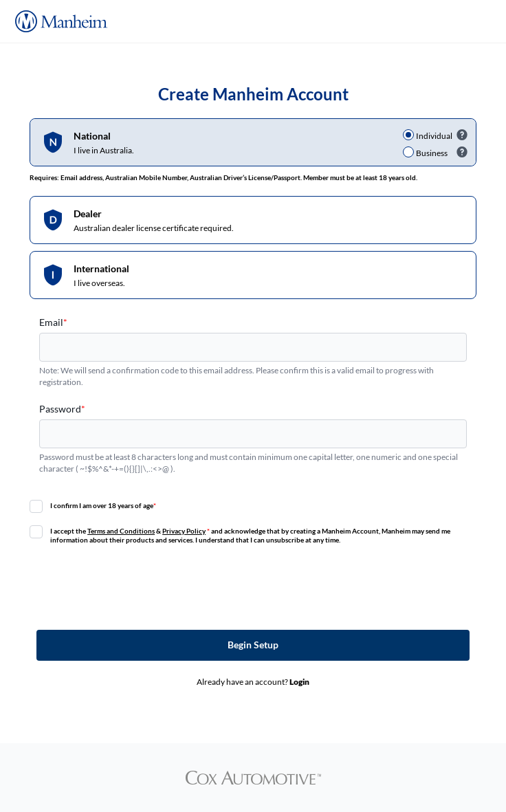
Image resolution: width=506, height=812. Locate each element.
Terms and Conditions (121, 531)
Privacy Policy (184, 531)
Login (299, 682)
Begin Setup (253, 645)
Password (62, 409)
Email (53, 322)
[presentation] (253, 586)
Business (432, 153)
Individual (434, 136)
